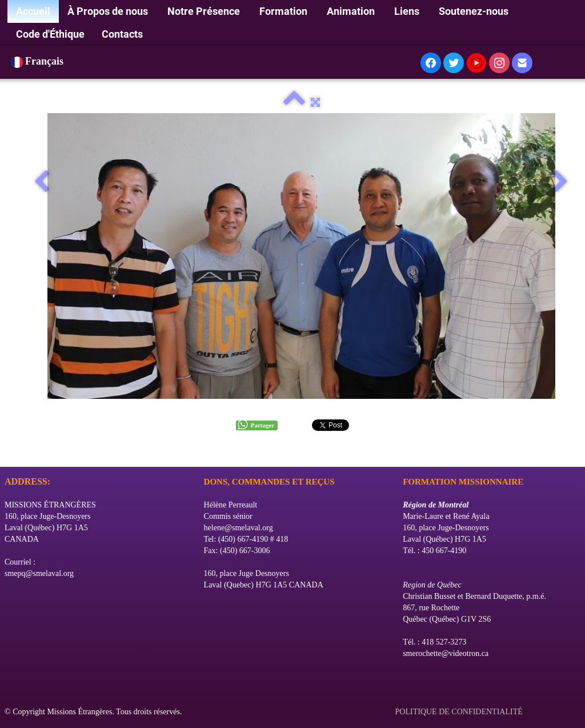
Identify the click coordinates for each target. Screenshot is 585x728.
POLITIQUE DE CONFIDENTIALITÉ (460, 712)
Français (39, 61)
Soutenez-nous (475, 11)
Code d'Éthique (50, 34)
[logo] (9, 453)
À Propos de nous (109, 11)
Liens (408, 11)
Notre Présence (205, 11)
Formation (285, 11)
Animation (352, 11)
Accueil (33, 11)
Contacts (122, 34)
